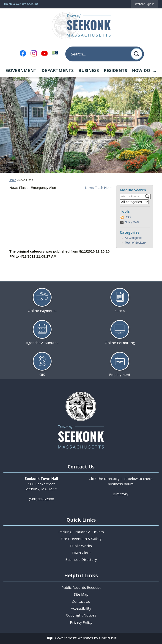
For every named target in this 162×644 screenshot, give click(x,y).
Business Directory (81, 559)
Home (12, 180)
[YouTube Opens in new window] (44, 53)
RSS (128, 217)
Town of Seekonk (136, 243)
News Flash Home (99, 188)
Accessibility (81, 608)
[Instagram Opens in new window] (34, 53)
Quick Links (81, 520)
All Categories (134, 238)
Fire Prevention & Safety (81, 539)
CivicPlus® (108, 638)
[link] (145, 4)
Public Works (81, 546)
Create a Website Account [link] (21, 4)
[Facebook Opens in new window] (23, 53)
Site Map (81, 594)
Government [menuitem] (21, 70)
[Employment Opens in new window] (120, 362)
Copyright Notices (81, 615)
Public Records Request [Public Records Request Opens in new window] (81, 587)
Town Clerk (81, 553)
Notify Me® (132, 222)
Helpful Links (81, 575)
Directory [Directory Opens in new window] (121, 494)
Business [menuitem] (89, 70)
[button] (137, 54)
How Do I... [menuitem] (144, 70)
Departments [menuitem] (58, 70)
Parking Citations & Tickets (81, 532)
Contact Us (81, 601)
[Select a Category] (134, 202)
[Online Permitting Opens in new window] (120, 330)
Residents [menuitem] (115, 70)
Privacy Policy (81, 622)
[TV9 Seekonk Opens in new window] (55, 53)
